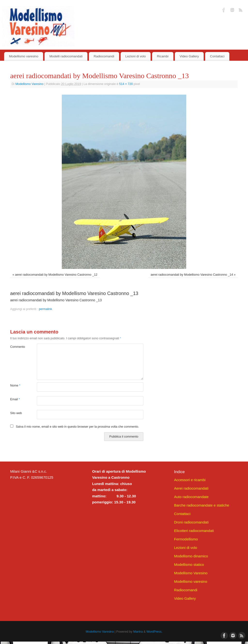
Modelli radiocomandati (66, 56)
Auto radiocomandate (191, 497)
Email (15, 399)
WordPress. (155, 632)
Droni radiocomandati (191, 522)
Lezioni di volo (136, 56)
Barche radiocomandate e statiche (202, 505)
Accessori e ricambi (190, 480)
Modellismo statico (189, 564)
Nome (15, 386)
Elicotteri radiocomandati (194, 531)
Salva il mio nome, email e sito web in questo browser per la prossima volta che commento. (77, 427)
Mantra (138, 632)
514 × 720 (126, 84)
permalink (45, 309)
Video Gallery (189, 56)
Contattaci (217, 56)
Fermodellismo (186, 539)
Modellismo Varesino (29, 84)
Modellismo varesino (24, 56)
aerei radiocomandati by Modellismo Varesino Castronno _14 (192, 275)
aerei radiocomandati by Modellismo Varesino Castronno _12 (56, 275)
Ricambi (163, 56)
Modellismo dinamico (191, 556)
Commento (17, 347)
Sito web (16, 413)
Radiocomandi (104, 56)
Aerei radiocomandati (191, 488)
